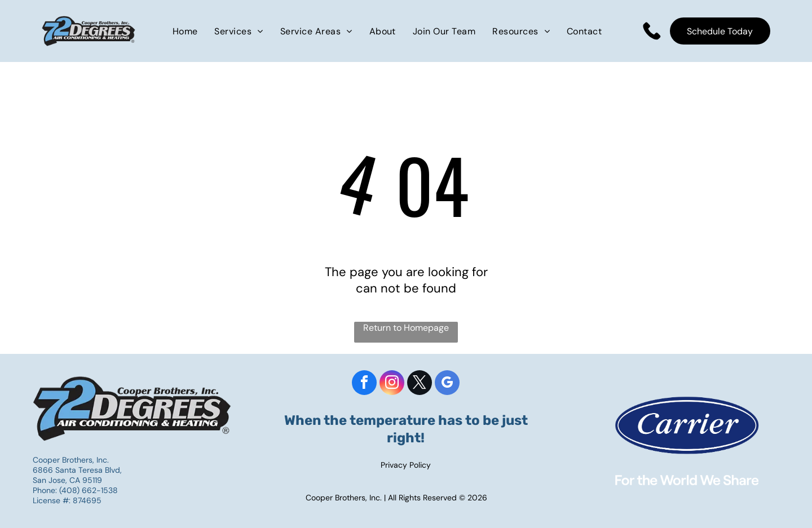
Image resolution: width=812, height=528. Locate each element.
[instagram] (392, 384)
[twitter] (420, 384)
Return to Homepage (406, 328)
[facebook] (364, 384)
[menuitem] (185, 31)
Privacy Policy (406, 465)
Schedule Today (720, 31)
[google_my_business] (447, 384)
